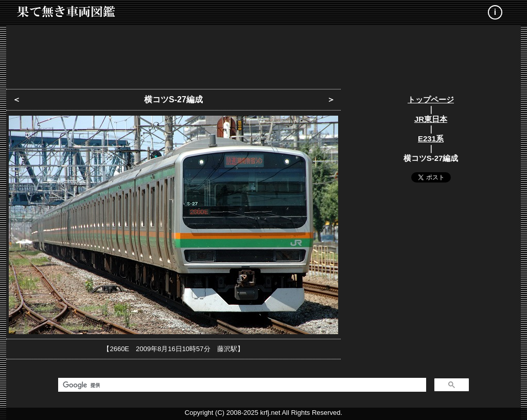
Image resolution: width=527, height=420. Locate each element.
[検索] (241, 385)
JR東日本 (431, 119)
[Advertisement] (263, 54)
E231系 (431, 139)
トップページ (431, 99)
